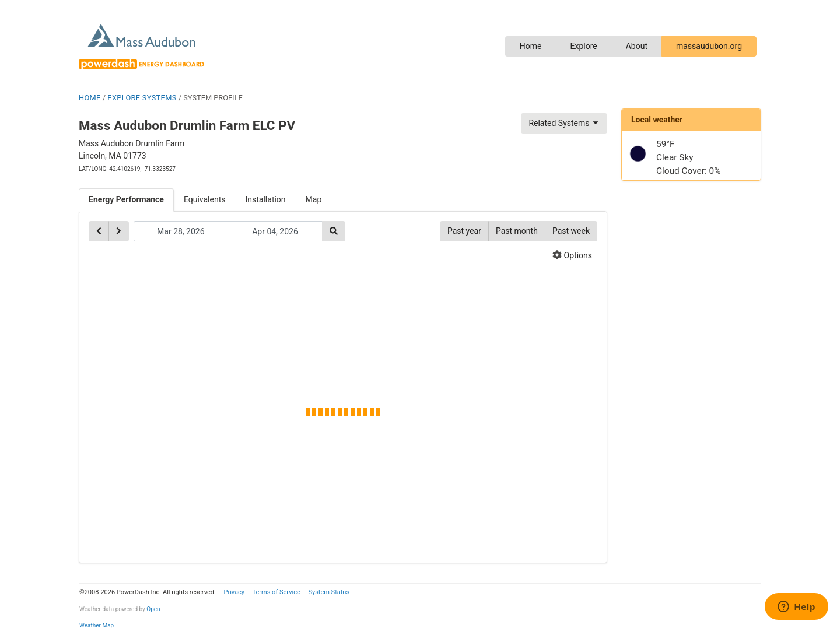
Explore (583, 46)
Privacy (234, 592)
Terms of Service (276, 592)
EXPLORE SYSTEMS (142, 98)
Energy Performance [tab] (126, 199)
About (637, 46)
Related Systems (564, 123)
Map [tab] (314, 199)
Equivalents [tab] (205, 199)
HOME (90, 98)
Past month (517, 231)
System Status (329, 592)
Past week (571, 231)
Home (531, 46)
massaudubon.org (709, 46)
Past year (464, 231)
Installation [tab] (266, 199)
